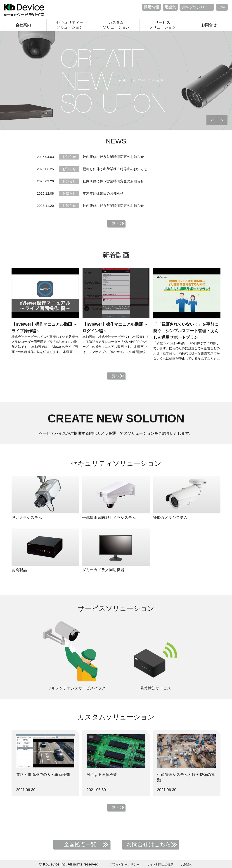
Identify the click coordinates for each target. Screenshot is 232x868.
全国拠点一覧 (80, 844)
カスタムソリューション (116, 25)
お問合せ (209, 25)
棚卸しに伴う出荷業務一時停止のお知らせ (115, 169)
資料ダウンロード (197, 7)
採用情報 (152, 7)
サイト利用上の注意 (160, 864)
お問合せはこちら (149, 844)
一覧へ (114, 223)
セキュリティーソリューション (70, 25)
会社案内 (23, 25)
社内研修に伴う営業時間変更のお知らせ (113, 157)
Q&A (222, 7)
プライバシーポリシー (125, 864)
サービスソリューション (162, 25)
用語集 (170, 7)
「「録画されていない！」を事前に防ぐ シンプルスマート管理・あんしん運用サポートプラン (186, 331)
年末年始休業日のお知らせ (103, 193)
